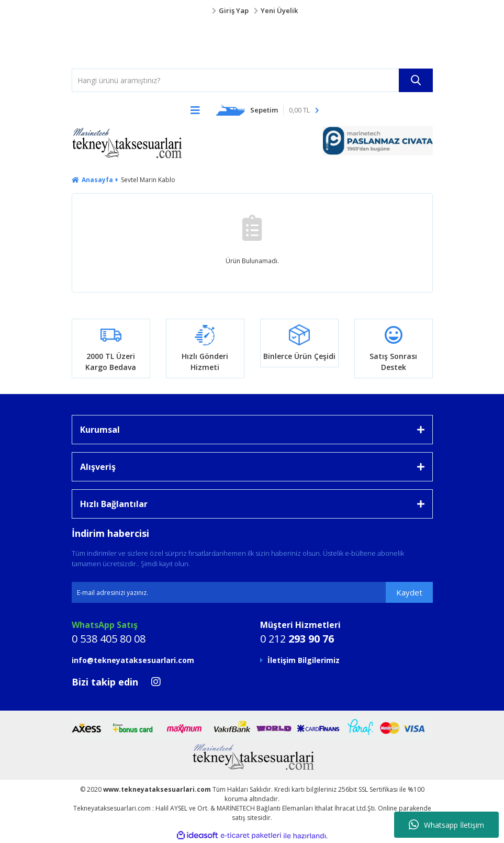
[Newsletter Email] (252, 592)
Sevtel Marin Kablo (148, 180)
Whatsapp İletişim (446, 825)
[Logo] (93, 42)
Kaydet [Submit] (409, 592)
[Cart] (268, 110)
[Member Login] (252, 11)
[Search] (252, 80)
